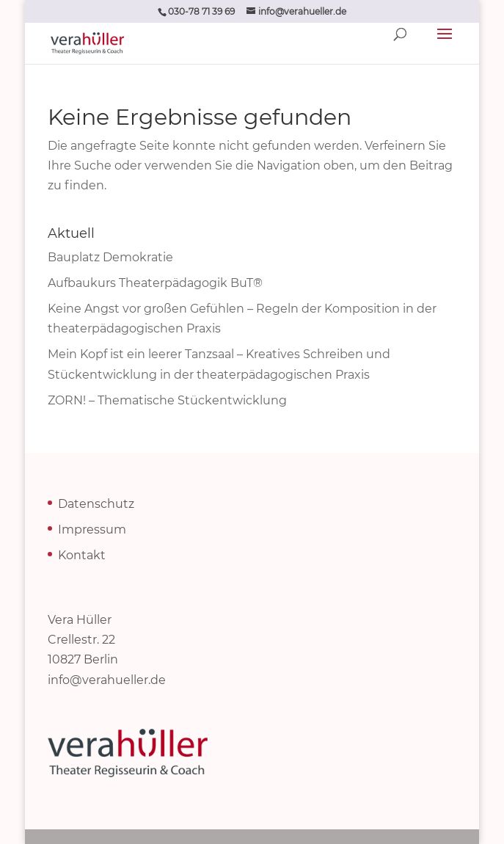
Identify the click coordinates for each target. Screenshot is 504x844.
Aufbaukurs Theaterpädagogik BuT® (155, 283)
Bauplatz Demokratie (110, 257)
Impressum (92, 530)
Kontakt (82, 555)
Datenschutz (96, 504)
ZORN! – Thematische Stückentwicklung (167, 400)
